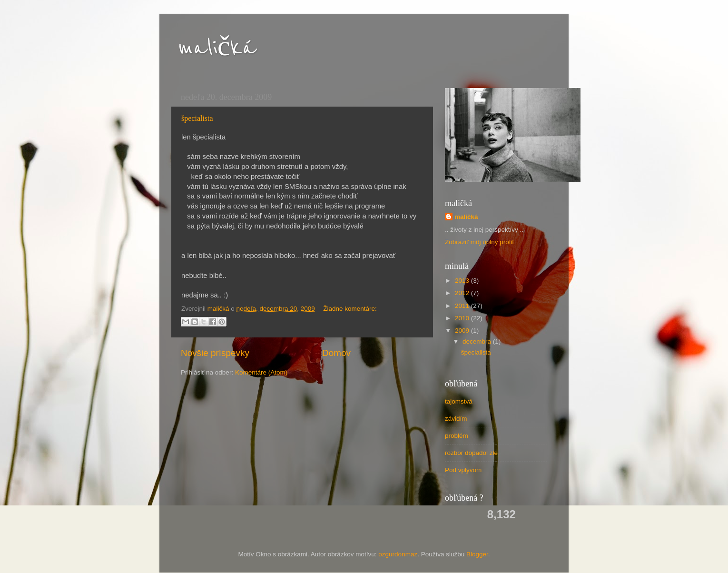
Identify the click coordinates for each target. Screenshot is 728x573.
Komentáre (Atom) (261, 372)
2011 (463, 306)
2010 (463, 318)
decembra (478, 341)
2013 (463, 281)
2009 (463, 331)
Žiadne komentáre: (350, 309)
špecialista (197, 118)
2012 (463, 293)
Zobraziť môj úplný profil (479, 242)
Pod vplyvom (463, 470)
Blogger (477, 554)
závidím (456, 419)
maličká (217, 48)
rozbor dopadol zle (471, 453)
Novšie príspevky (215, 353)
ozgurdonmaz (398, 554)
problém (457, 436)
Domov (336, 353)
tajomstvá (459, 401)
